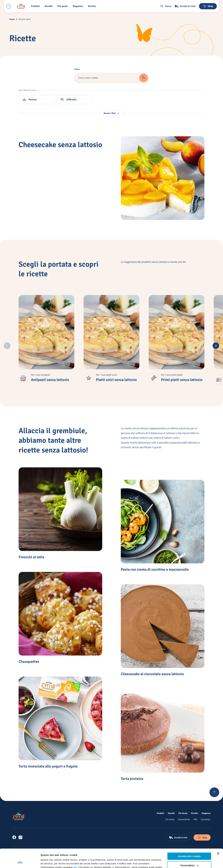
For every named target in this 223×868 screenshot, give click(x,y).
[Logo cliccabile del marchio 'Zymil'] (21, 6)
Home (12, 19)
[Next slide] (216, 346)
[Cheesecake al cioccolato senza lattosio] (163, 626)
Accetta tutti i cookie (189, 839)
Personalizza (189, 848)
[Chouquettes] (60, 614)
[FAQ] (195, 819)
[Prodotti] (160, 813)
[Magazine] (78, 6)
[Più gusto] (63, 6)
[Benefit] (49, 6)
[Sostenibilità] (184, 819)
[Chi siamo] (170, 819)
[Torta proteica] (163, 731)
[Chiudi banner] (218, 836)
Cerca (77, 69)
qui (75, 850)
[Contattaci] (206, 819)
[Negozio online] (208, 6)
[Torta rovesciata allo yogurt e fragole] (60, 718)
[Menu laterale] (9, 6)
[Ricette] (195, 813)
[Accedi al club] (185, 6)
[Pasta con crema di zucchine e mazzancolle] (163, 522)
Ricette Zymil (25, 19)
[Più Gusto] (183, 813)
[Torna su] (214, 792)
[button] (36, 6)
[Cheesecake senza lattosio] (163, 178)
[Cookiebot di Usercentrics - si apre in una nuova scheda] (20, 862)
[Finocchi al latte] (60, 509)
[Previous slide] (7, 346)
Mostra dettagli (49, 862)
